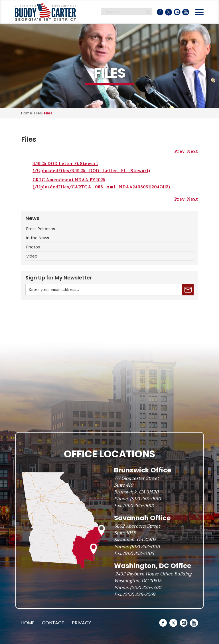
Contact (53, 623)
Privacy (81, 623)
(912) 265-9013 (138, 505)
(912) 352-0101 (145, 546)
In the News (38, 238)
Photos (33, 247)
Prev (180, 151)
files (38, 113)
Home (27, 113)
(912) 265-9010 (145, 499)
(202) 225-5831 (146, 587)
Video (32, 256)
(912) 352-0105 (139, 553)
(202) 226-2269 (139, 594)
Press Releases (41, 229)
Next (192, 151)
